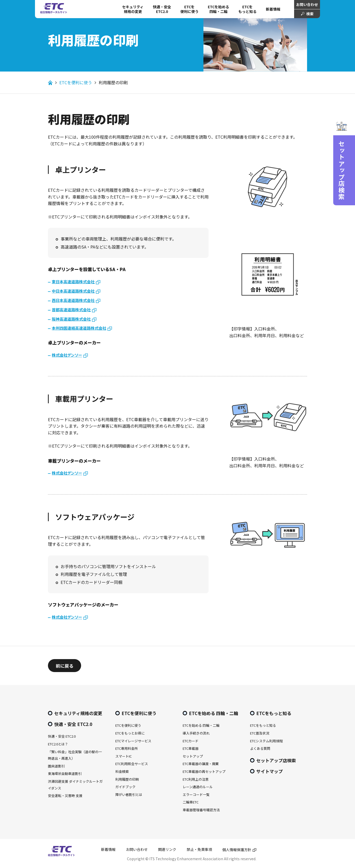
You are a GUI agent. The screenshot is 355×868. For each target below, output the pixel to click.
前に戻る (65, 666)
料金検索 (122, 771)
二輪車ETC (191, 802)
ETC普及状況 (260, 733)
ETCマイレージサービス (133, 741)
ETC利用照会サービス (132, 764)
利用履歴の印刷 (127, 779)
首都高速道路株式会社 (71, 310)
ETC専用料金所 (127, 748)
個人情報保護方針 (237, 850)
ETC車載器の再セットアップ (204, 771)
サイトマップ (269, 771)
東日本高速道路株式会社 (73, 282)
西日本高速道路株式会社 (73, 300)
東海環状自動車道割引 (65, 774)
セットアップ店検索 (276, 760)
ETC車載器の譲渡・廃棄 (201, 764)
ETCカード (191, 741)
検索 (310, 14)
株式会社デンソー (67, 355)
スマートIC (123, 756)
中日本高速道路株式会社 (73, 291)
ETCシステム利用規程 (266, 741)
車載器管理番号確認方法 (201, 810)
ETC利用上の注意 (196, 779)
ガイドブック (125, 787)
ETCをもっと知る (247, 9)
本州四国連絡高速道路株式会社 (79, 328)
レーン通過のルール (198, 787)
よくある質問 (260, 748)
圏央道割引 (56, 766)
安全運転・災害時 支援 (65, 796)
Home (50, 83)
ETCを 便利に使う (189, 9)
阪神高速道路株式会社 (71, 319)
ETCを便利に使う (76, 82)
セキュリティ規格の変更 (133, 9)
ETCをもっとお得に (130, 733)
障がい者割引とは (129, 795)
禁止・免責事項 (199, 849)
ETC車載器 (191, 748)
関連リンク (167, 849)
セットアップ (193, 756)
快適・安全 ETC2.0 (162, 9)
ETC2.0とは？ (58, 744)
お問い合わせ (307, 4)
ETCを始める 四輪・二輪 (218, 9)
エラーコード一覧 (196, 795)
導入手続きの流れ (196, 733)
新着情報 (273, 9)
